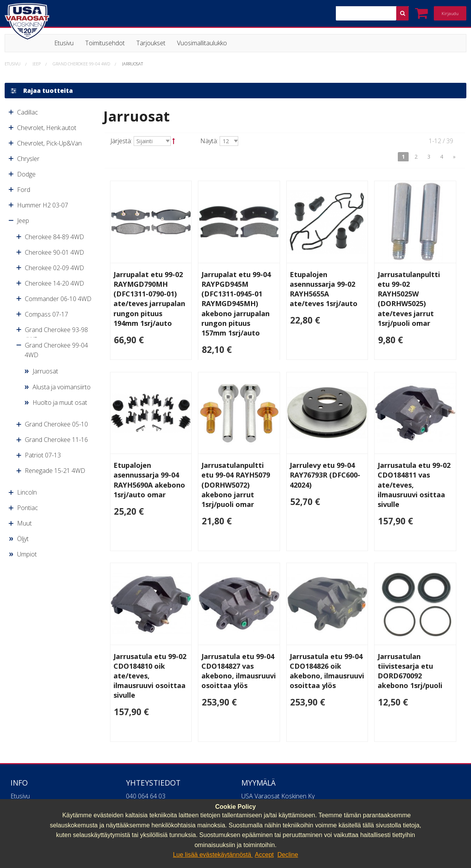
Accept (264, 855)
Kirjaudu (450, 13)
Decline (288, 855)
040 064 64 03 (146, 796)
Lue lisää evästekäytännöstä (213, 855)
